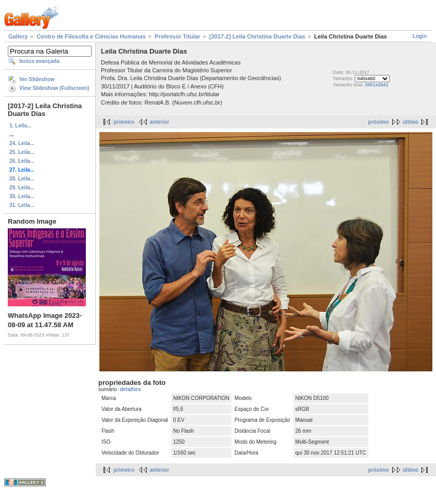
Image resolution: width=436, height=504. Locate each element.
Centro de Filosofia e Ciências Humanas (91, 36)
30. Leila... (22, 196)
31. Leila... (22, 205)
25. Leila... (22, 152)
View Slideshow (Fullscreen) (54, 88)
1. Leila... (20, 126)
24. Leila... (22, 143)
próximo (379, 122)
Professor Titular (177, 36)
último (411, 122)
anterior (159, 122)
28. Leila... (22, 179)
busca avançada (39, 61)
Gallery (18, 36)
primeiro (124, 122)
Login (420, 36)
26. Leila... (22, 161)
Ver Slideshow (37, 79)
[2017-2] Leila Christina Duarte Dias (257, 36)
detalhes (130, 389)
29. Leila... (22, 188)
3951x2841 (376, 85)
